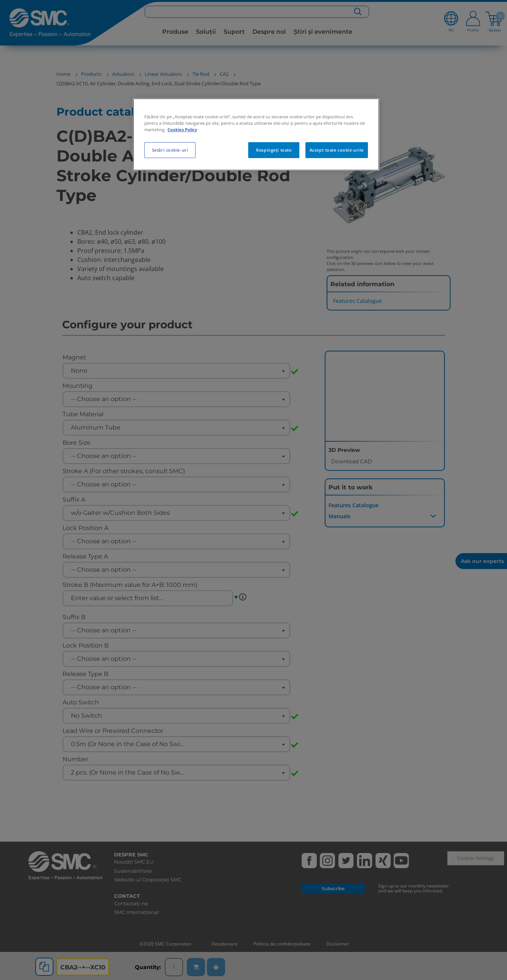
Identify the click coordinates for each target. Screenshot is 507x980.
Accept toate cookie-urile (337, 150)
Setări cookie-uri (170, 150)
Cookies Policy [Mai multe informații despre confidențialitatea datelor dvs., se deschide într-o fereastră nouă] (182, 129)
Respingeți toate (274, 150)
